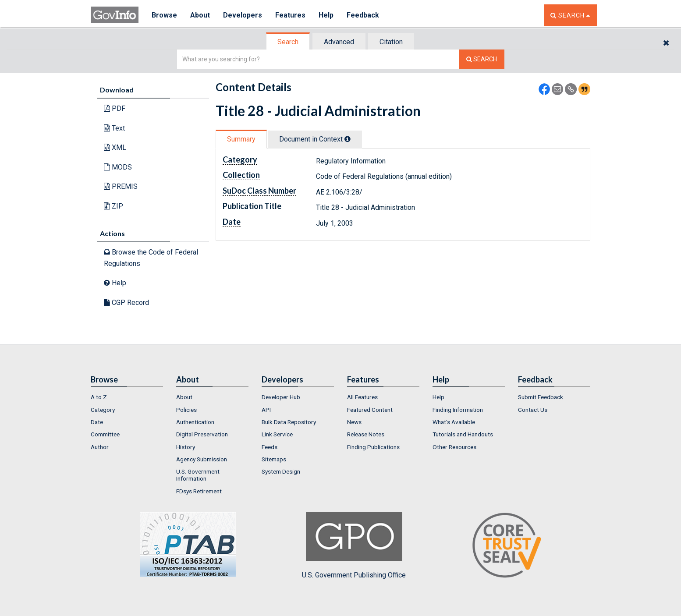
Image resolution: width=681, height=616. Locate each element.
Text (114, 128)
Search (288, 42)
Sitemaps (274, 459)
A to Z (99, 397)
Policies (186, 410)
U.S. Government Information (198, 475)
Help (326, 15)
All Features (362, 397)
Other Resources (454, 447)
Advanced (339, 42)
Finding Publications (373, 447)
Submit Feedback (541, 397)
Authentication (195, 422)
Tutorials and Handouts (463, 434)
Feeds (270, 447)
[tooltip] (348, 139)
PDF (115, 108)
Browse (164, 15)
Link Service (277, 434)
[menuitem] (127, 397)
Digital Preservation (202, 434)
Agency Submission (202, 459)
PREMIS (121, 186)
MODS (118, 167)
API (266, 410)
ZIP (113, 206)
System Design (281, 471)
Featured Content (370, 410)
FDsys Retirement (199, 491)
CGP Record (126, 303)
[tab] (288, 42)
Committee (105, 434)
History (186, 447)
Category (103, 410)
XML (115, 147)
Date (97, 422)
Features (290, 15)
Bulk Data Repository (289, 422)
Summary (241, 139)
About (200, 15)
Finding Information (458, 410)
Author (100, 447)
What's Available (454, 422)
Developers (243, 15)
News (354, 422)
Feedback (363, 15)
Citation (391, 42)
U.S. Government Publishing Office (354, 545)
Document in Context (315, 139)
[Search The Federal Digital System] (482, 59)
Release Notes (366, 434)
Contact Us (533, 410)
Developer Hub (281, 397)
